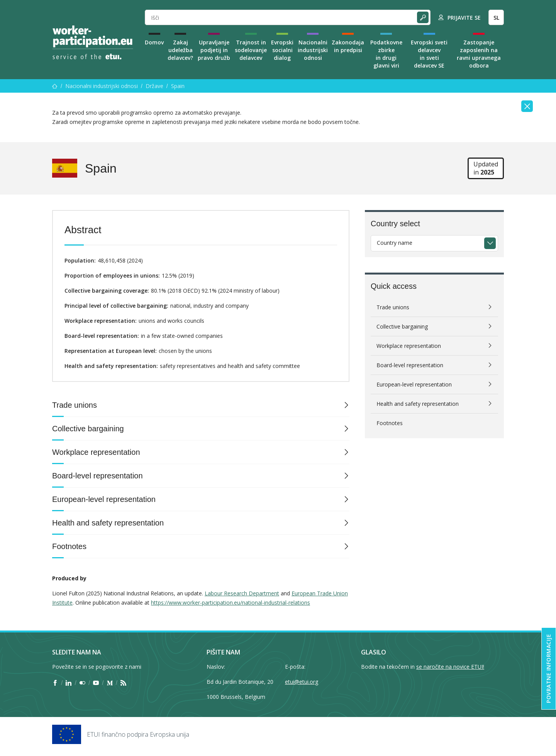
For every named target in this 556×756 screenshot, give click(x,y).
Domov (154, 42)
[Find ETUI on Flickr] (82, 683)
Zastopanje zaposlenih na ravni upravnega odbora (479, 54)
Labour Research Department (242, 593)
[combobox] (434, 243)
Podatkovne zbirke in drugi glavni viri (386, 54)
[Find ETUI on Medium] (110, 683)
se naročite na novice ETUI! (450, 667)
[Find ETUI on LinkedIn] (69, 683)
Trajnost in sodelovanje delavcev (251, 50)
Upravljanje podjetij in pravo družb (214, 50)
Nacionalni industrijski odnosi (313, 50)
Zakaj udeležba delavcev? (180, 50)
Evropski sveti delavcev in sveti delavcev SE (429, 54)
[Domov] (55, 86)
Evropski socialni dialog (282, 50)
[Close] (527, 106)
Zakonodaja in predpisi (348, 46)
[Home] (93, 42)
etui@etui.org (302, 682)
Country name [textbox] (395, 243)
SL (496, 18)
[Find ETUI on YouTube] (96, 683)
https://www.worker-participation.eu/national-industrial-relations (231, 603)
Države (154, 86)
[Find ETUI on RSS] (123, 683)
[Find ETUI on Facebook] (55, 683)
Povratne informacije (548, 669)
